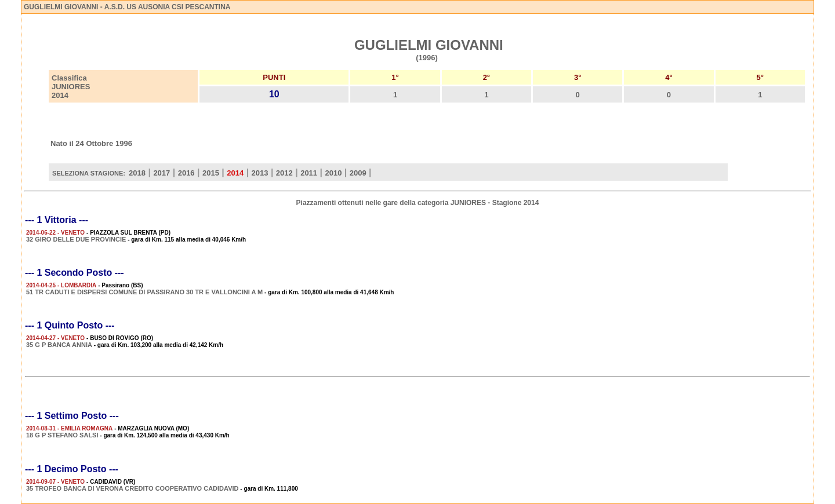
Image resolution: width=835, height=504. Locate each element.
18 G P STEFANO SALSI (62, 435)
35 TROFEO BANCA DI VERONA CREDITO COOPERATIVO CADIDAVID (132, 488)
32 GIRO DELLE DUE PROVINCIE (76, 239)
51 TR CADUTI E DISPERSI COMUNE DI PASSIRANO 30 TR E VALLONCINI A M (144, 292)
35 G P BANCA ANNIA (59, 345)
